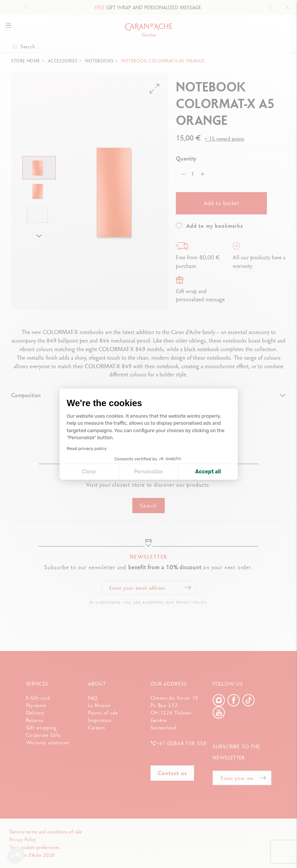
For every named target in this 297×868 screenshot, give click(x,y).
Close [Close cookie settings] (89, 472)
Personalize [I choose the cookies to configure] (148, 472)
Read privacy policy (87, 448)
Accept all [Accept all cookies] (208, 472)
